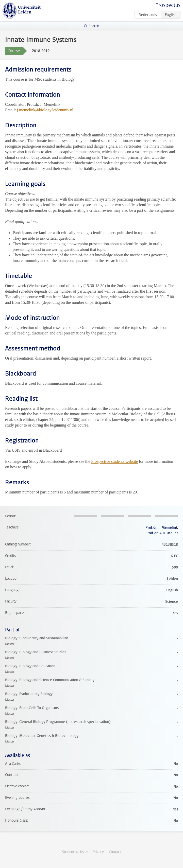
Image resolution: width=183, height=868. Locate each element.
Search (94, 26)
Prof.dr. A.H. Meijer (162, 533)
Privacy (98, 852)
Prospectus (168, 5)
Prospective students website (114, 461)
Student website (75, 852)
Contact (115, 852)
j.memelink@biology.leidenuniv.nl (45, 110)
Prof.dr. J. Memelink (162, 528)
